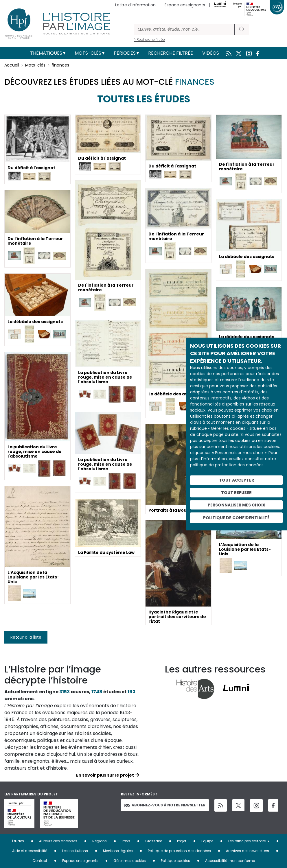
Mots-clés (88, 53)
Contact (40, 861)
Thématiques (46, 53)
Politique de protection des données (179, 851)
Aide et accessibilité (30, 851)
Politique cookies (175, 861)
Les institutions (75, 851)
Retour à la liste (26, 637)
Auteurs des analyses (58, 841)
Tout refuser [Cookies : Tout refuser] (236, 492)
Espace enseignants (185, 5)
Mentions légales (118, 851)
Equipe (207, 841)
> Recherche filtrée (149, 39)
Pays (126, 841)
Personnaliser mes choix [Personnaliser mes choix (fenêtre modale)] (237, 505)
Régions (100, 841)
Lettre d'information (135, 5)
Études (18, 841)
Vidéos (211, 53)
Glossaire (154, 841)
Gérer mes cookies (130, 861)
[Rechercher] (184, 29)
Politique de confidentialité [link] (236, 518)
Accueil (12, 65)
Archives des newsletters (248, 851)
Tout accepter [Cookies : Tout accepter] (237, 480)
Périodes (125, 53)
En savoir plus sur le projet (105, 775)
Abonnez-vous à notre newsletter (165, 805)
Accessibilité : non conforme (230, 861)
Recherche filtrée (171, 53)
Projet (182, 841)
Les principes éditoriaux (249, 841)
